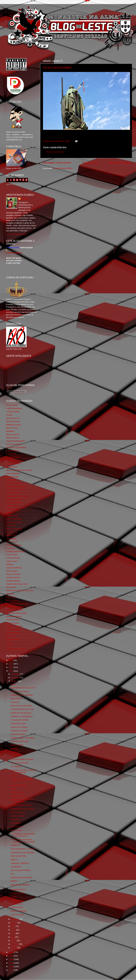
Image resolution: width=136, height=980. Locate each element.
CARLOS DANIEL (18, 734)
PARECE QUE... (17, 908)
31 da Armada (12, 405)
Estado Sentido (12, 477)
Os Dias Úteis (12, 571)
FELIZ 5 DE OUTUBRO (57, 67)
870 (12, 874)
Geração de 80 (12, 506)
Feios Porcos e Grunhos (16, 490)
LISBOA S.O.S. (12, 516)
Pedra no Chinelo (13, 574)
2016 (11, 660)
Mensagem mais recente (57, 163)
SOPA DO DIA (17, 827)
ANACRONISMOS (18, 785)
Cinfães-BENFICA (18, 796)
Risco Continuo (12, 600)
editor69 (25, 199)
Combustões (11, 454)
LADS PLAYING (17, 915)
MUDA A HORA (17, 745)
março (14, 941)
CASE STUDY (17, 756)
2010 (11, 959)
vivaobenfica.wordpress (16, 649)
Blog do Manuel (13, 438)
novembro (16, 678)
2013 (11, 671)
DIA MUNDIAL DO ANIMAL (22, 878)
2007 (11, 970)
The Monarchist (12, 620)
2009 (11, 963)
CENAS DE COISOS (19, 731)
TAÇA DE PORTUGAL (20, 763)
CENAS (14, 776)
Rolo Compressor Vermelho (17, 604)
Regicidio (10, 594)
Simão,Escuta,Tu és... (15, 607)
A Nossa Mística (13, 412)
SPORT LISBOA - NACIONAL (23, 738)
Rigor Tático (11, 597)
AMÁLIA (14, 860)
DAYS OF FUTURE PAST (21, 706)
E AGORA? (15, 820)
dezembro (16, 674)
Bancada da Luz (13, 418)
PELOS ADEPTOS (18, 856)
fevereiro (15, 944)
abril (13, 937)
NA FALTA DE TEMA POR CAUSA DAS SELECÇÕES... (24, 841)
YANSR (9, 642)
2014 (11, 667)
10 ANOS (15, 749)
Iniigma (9, 512)
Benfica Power (12, 428)
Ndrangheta (11, 538)
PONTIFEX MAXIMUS (20, 692)
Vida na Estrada (13, 633)
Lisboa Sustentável (14, 519)
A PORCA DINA (17, 792)
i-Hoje (8, 646)
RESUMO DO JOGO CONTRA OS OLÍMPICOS (23, 771)
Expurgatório (11, 480)
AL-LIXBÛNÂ (16, 766)
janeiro (14, 948)
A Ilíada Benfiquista (14, 408)
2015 (11, 664)
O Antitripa (10, 548)
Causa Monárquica (14, 444)
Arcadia (9, 415)
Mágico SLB (11, 535)
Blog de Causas (13, 434)
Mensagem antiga (120, 163)
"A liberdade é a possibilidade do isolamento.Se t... (23, 835)
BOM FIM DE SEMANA (20, 885)
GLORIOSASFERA (14, 503)
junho (14, 930)
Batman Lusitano (13, 421)
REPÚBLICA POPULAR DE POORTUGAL (22, 801)
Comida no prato (13, 457)
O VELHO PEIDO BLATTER (22, 709)
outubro (15, 681)
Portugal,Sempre (13, 581)
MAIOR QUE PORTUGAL (21, 805)
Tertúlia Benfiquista (14, 616)
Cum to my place (13, 464)
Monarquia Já (12, 532)
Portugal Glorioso (13, 577)
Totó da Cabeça (13, 623)
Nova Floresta (12, 542)
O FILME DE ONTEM (20, 720)
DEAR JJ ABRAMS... (19, 911)
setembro (15, 919)
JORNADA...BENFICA (20, 863)
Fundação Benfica (14, 500)
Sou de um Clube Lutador (17, 613)
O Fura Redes (12, 555)
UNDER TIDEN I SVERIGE (22, 695)
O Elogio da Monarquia (16, 552)
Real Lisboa (11, 587)
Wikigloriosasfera (13, 639)
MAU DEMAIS (17, 699)
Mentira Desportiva (14, 522)
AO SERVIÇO (16, 904)
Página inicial (90, 163)
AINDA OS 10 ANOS (19, 727)
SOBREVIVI (16, 845)
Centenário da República (16, 447)
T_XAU (14, 897)
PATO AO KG (16, 830)
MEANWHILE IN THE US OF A (23, 688)
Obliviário (10, 564)
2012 (11, 952)
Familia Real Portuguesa (16, 486)
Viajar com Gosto (13, 629)
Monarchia (10, 525)
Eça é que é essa (13, 483)
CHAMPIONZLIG (18, 893)
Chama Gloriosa (13, 451)
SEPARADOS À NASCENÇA (23, 809)
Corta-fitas (10, 460)
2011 (11, 956)
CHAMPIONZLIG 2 (18, 890)
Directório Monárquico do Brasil (19, 470)
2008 (11, 966)
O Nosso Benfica (13, 558)
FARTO (14, 881)
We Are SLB (11, 636)
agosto (14, 923)
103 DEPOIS (16, 867)
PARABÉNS (16, 823)
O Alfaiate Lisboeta (14, 545)
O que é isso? (12, 561)
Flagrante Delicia (13, 493)
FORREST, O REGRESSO (22, 716)
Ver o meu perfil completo (17, 234)
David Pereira (12, 467)
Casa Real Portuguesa (15, 441)
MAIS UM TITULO (18, 812)
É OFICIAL (15, 702)
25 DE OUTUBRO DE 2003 (22, 759)
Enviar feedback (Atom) (63, 168)
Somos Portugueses (14, 610)
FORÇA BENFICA (18, 900)
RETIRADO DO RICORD (21, 713)
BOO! (13, 684)
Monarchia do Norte (14, 529)
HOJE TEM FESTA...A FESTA (23, 849)
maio (13, 933)
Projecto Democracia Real (17, 584)
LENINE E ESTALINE (20, 741)
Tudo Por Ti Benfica (14, 626)
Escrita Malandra (13, 473)
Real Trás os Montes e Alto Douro (20, 590)
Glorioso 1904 (12, 509)
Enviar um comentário (55, 152)
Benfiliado (10, 431)
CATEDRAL (16, 752)
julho (13, 926)
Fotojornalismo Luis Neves (17, 496)
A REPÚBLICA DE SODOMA (23, 853)
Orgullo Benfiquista (14, 568)
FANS (13, 789)
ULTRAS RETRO (18, 816)
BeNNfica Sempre (13, 425)
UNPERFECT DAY (18, 724)
